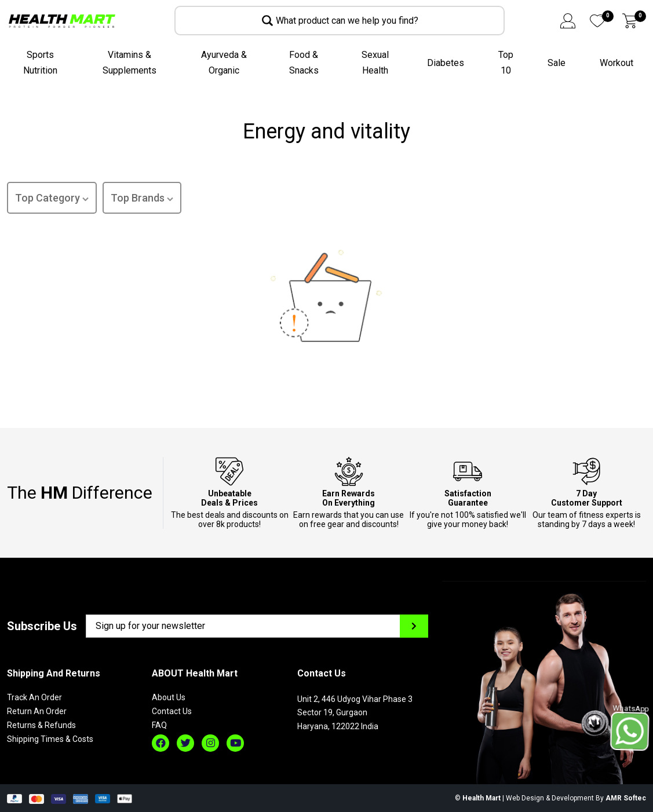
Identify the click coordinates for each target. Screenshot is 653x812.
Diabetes (446, 63)
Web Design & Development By (576, 798)
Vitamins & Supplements (129, 63)
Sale (557, 63)
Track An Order (34, 697)
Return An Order (37, 711)
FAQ (159, 725)
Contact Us (172, 711)
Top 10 (506, 63)
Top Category (52, 199)
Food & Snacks (304, 63)
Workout (616, 63)
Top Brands (142, 199)
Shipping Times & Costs (50, 739)
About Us (169, 697)
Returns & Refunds (41, 725)
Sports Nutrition (40, 63)
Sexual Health (375, 63)
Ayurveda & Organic (224, 63)
